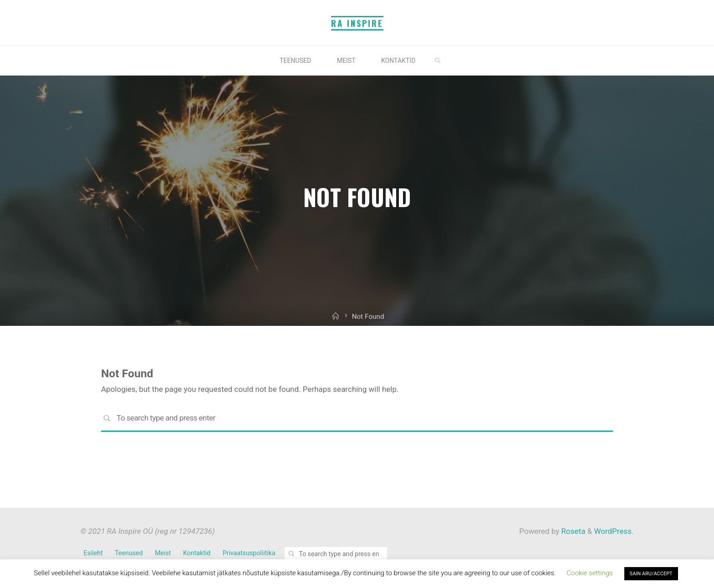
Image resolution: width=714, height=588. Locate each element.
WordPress (613, 531)
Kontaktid (197, 553)
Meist (163, 553)
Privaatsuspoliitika (249, 553)
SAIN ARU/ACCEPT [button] (651, 574)
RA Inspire (357, 23)
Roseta (572, 531)
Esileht (93, 553)
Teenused (129, 553)
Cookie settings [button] (589, 573)
